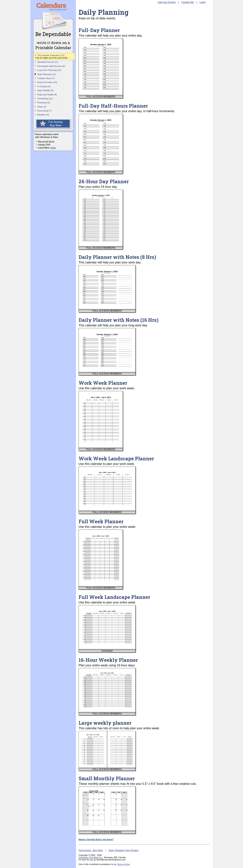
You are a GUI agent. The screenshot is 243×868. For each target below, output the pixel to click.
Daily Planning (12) (47, 74)
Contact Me (188, 2)
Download (107, 651)
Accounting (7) (44, 111)
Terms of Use (123, 864)
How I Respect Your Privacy (124, 850)
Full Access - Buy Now (91, 850)
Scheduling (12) (45, 99)
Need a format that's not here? (96, 839)
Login (203, 2)
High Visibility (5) (46, 90)
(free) (53, 148)
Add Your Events (167, 2)
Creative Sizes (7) (46, 78)
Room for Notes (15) (47, 82)
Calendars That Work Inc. (91, 857)
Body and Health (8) (47, 95)
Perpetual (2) (44, 103)
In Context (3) (44, 86)
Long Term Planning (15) (49, 70)
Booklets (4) (43, 115)
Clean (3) (42, 107)
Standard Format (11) (48, 62)
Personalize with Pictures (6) (51, 66)
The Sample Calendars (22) (51, 55)
